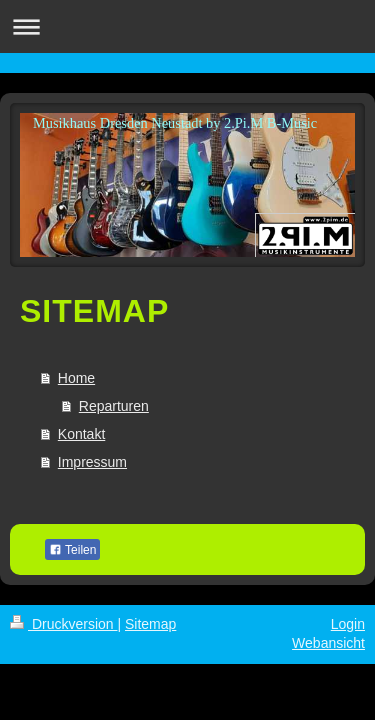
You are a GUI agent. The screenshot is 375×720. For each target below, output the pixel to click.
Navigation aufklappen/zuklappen (187, 26)
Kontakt (81, 434)
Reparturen (114, 406)
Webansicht (328, 643)
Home (76, 378)
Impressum (92, 462)
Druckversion (63, 624)
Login (348, 624)
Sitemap (150, 624)
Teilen (72, 550)
